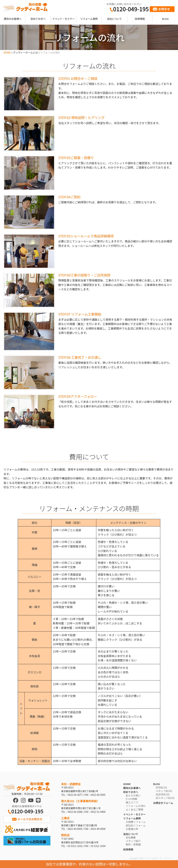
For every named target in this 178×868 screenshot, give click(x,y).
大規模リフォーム (136, 822)
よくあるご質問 (134, 809)
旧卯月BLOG (163, 794)
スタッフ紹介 (133, 841)
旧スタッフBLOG (165, 798)
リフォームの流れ (136, 806)
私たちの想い (133, 795)
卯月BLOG (161, 787)
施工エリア (132, 802)
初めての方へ (38, 19)
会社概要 (131, 837)
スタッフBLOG (164, 791)
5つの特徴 (131, 799)
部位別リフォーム (136, 825)
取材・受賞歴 (133, 844)
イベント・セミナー (64, 19)
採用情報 (140, 19)
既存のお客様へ (13, 19)
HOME (7, 52)
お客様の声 (132, 829)
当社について (114, 19)
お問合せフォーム (163, 803)
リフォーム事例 (89, 19)
